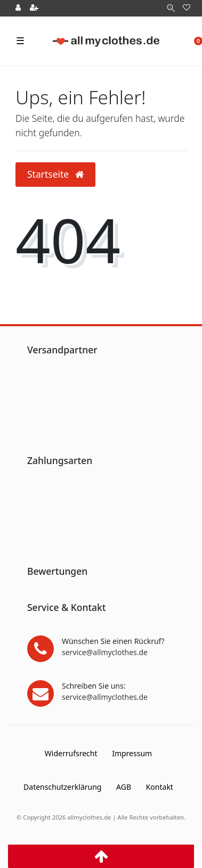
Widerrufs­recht (71, 753)
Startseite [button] (55, 174)
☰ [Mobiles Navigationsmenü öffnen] (20, 40)
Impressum (132, 753)
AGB (124, 787)
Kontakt (160, 787)
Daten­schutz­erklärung (62, 787)
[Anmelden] (18, 8)
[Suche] (171, 8)
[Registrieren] (34, 8)
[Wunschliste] (187, 8)
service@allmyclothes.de (105, 652)
